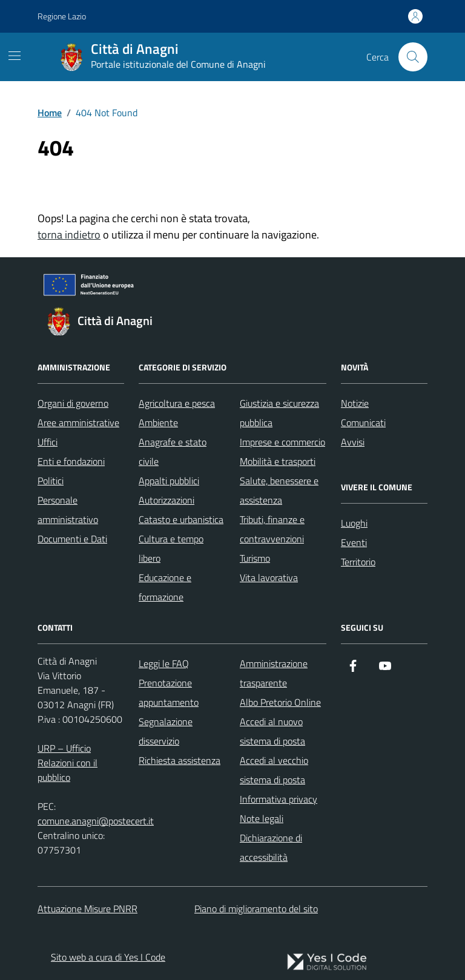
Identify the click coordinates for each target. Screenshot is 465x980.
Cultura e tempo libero (171, 548)
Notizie (355, 403)
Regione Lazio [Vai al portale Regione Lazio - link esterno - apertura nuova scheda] (62, 16)
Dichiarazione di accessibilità (271, 847)
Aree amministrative (78, 423)
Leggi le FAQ (164, 663)
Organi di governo (73, 403)
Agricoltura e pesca (177, 403)
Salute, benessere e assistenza (279, 490)
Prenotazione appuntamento (169, 692)
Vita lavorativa (269, 577)
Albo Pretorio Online (280, 702)
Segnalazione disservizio (166, 731)
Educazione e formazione (165, 587)
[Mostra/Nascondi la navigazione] (15, 56)
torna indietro (69, 235)
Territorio (358, 562)
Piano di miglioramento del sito (256, 909)
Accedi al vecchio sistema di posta (274, 770)
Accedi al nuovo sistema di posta (272, 731)
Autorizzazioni (167, 500)
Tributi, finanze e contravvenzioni (272, 529)
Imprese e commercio (282, 442)
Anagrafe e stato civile (173, 452)
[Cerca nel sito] (413, 57)
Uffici (48, 442)
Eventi (354, 542)
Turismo (255, 558)
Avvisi (353, 442)
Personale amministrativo (68, 510)
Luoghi (354, 523)
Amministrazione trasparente (274, 673)
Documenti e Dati (72, 539)
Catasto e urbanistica (181, 519)
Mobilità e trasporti (278, 461)
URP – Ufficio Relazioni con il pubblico (68, 763)
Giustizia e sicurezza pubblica (279, 413)
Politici (51, 481)
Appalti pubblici (169, 481)
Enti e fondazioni (71, 461)
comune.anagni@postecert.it (96, 821)
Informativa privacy (279, 799)
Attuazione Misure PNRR (87, 909)
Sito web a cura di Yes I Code (108, 957)
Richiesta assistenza (180, 760)
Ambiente (158, 423)
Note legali (262, 818)
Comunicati (363, 423)
